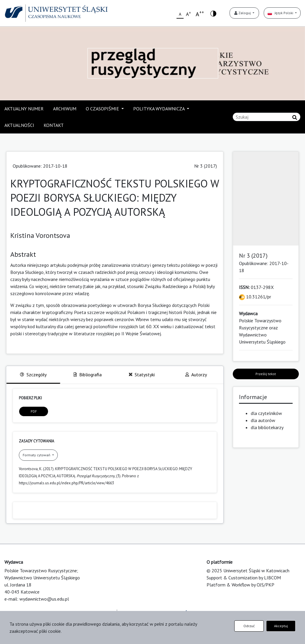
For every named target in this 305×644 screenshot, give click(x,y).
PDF (34, 411)
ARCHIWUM (65, 109)
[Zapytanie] (267, 117)
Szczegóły (33, 375)
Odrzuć (249, 626)
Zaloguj (243, 13)
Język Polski (281, 13)
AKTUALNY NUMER (24, 109)
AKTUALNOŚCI (19, 125)
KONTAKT (54, 125)
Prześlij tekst (266, 374)
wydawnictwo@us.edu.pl (44, 599)
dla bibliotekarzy (267, 427)
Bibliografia (88, 375)
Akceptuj (281, 626)
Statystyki (142, 375)
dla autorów (263, 420)
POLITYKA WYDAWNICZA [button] (159, 109)
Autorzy (196, 375)
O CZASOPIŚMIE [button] (103, 109)
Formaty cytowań (37, 455)
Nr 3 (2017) (206, 166)
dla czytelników (266, 413)
